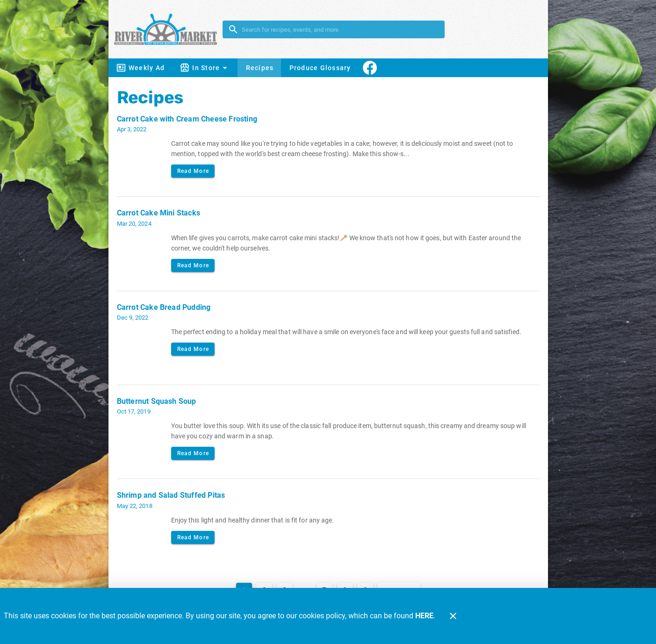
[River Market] (168, 29)
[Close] (453, 616)
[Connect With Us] (370, 68)
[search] (340, 29)
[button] (205, 68)
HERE (424, 616)
